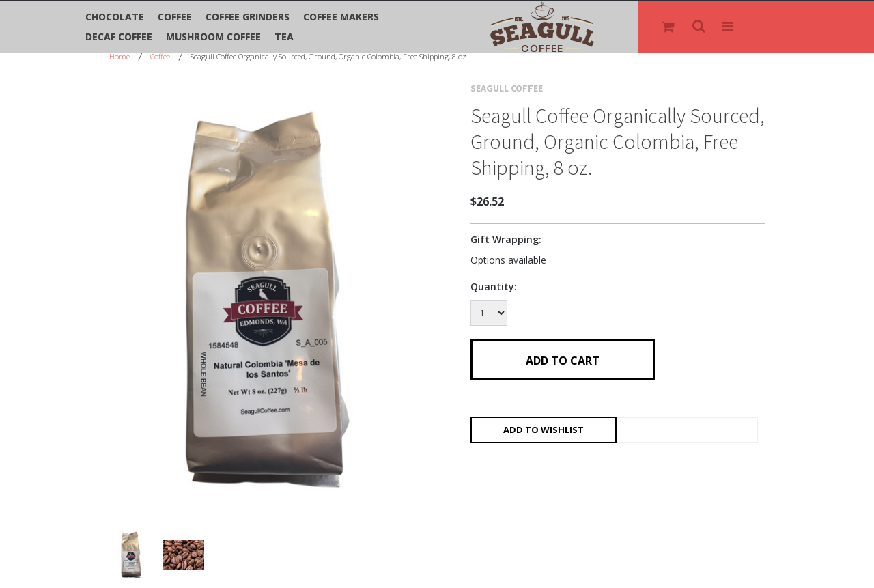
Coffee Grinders (248, 17)
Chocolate (115, 17)
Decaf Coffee (119, 37)
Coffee (175, 17)
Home (119, 56)
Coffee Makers (341, 17)
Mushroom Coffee (213, 37)
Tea (284, 37)
